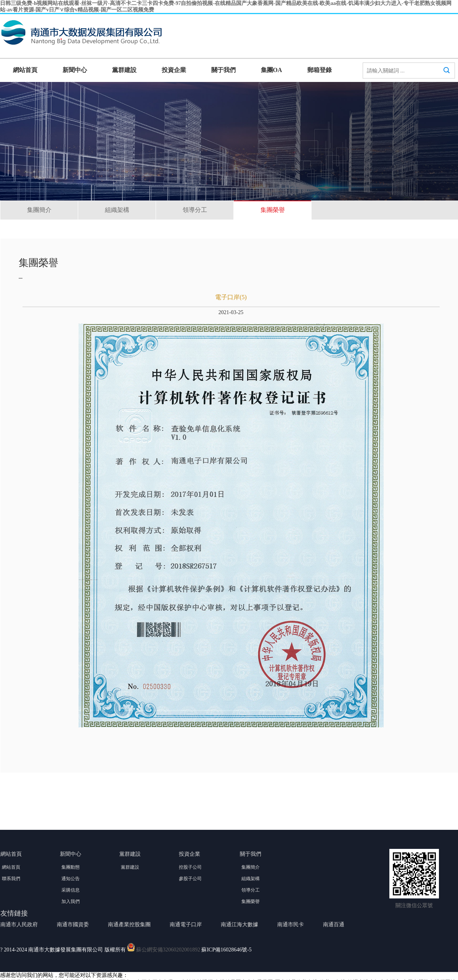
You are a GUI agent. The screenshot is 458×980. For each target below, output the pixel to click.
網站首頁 (25, 70)
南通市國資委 (73, 925)
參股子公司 (190, 879)
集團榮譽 (273, 210)
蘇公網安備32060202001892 (168, 950)
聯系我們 (11, 879)
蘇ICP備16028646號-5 (226, 950)
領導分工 (195, 210)
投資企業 (174, 70)
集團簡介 (39, 210)
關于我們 (223, 70)
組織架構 (117, 210)
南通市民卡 (291, 925)
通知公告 (71, 879)
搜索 (447, 77)
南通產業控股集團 (129, 925)
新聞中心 (75, 70)
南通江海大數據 (239, 925)
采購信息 (71, 890)
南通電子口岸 (186, 925)
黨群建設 (124, 70)
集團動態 (71, 867)
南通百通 (334, 925)
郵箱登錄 (320, 70)
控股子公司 (190, 867)
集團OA (272, 70)
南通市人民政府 (19, 925)
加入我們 (71, 901)
